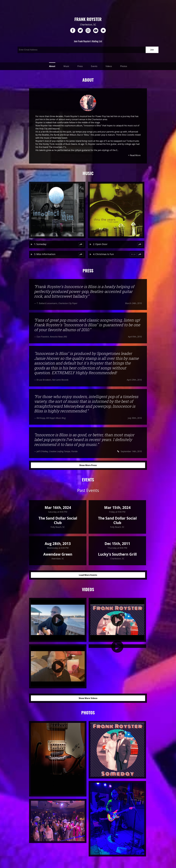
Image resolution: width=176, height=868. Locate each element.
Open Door (101, 244)
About (52, 66)
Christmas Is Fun (105, 254)
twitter (80, 31)
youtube (96, 31)
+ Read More (134, 155)
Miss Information (46, 254)
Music (66, 66)
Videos (109, 66)
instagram (88, 31)
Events (94, 66)
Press (80, 66)
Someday (41, 244)
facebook (73, 31)
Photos (124, 66)
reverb (103, 31)
